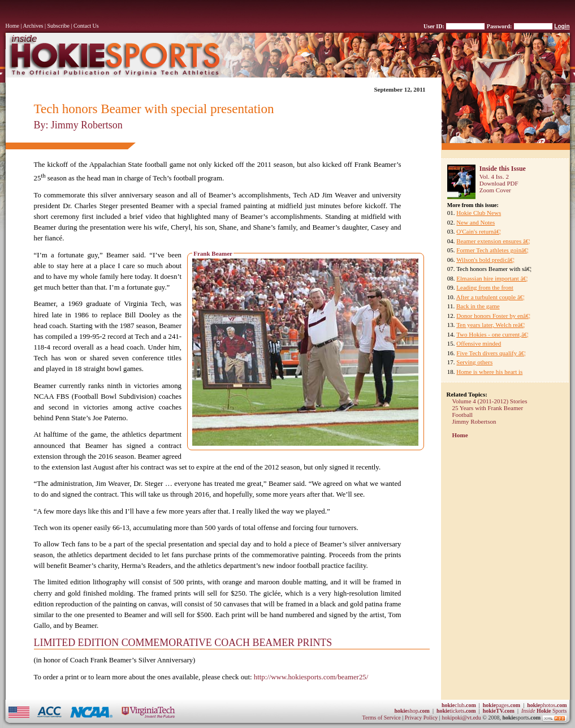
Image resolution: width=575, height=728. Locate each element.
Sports (544, 711)
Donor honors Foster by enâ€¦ (493, 316)
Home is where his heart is (489, 372)
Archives (33, 26)
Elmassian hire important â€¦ (492, 278)
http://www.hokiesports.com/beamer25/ (311, 677)
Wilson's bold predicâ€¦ (485, 260)
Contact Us (86, 26)
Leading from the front (485, 287)
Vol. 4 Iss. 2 (494, 176)
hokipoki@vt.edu (461, 718)
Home (12, 26)
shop (412, 711)
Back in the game (478, 306)
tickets (456, 711)
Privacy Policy (422, 718)
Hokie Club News (479, 213)
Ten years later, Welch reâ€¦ (490, 325)
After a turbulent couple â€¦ (490, 297)
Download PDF (499, 183)
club (459, 705)
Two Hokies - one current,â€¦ (492, 334)
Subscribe (59, 26)
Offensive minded (479, 343)
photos (547, 705)
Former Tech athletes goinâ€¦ (492, 250)
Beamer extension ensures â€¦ (493, 241)
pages (501, 705)
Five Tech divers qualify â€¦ (491, 353)
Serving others (474, 362)
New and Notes (475, 222)
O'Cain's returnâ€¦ (479, 231)
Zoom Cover (495, 190)
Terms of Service (382, 718)
